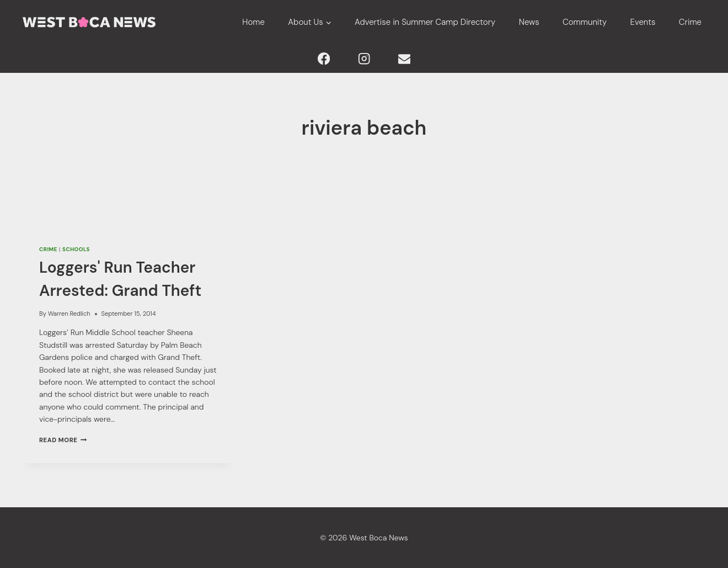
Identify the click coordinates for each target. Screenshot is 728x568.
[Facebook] (324, 59)
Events (643, 22)
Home (253, 22)
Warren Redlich (69, 314)
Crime (690, 22)
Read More (63, 440)
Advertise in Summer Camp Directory (425, 22)
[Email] (404, 59)
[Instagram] (364, 59)
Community (585, 22)
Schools (76, 249)
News (529, 22)
